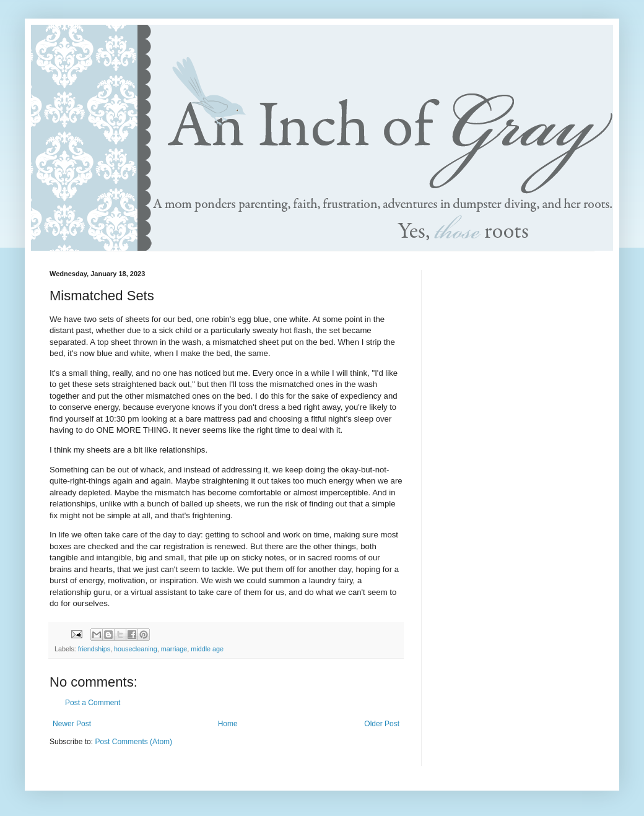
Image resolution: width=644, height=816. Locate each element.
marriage (174, 649)
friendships (94, 649)
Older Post (382, 724)
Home (228, 724)
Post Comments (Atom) (133, 742)
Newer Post (72, 724)
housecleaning (136, 649)
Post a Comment (93, 703)
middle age (207, 649)
